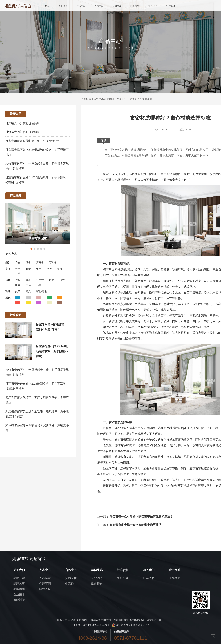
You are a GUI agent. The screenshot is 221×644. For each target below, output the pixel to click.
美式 (28, 285)
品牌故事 (19, 584)
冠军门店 (110, 13)
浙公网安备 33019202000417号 (131, 625)
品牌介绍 (19, 578)
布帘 (18, 263)
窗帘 (106, 174)
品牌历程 (19, 589)
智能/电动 (42, 291)
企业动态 (97, 578)
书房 (49, 269)
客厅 (18, 269)
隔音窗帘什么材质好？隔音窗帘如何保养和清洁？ (141, 517)
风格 (8, 280)
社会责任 (135, 6)
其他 (18, 274)
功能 (8, 291)
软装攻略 (147, 99)
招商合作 (71, 578)
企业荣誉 (19, 594)
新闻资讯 (117, 6)
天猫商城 (175, 578)
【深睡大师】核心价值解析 (23, 123)
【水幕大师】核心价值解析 (23, 132)
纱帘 (28, 263)
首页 (47, 6)
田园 (18, 285)
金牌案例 (134, 99)
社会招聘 (149, 578)
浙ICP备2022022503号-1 (96, 625)
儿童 (39, 285)
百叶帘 (53, 263)
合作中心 (99, 6)
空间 (8, 269)
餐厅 (39, 269)
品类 (8, 263)
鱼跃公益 (123, 578)
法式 (62, 280)
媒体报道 (97, 584)
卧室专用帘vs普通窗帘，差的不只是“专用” (32, 141)
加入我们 (153, 6)
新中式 (40, 280)
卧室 (28, 269)
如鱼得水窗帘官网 (104, 99)
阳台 (60, 269)
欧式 (52, 280)
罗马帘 (40, 263)
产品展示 (45, 578)
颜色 (8, 298)
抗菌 (18, 291)
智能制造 (19, 600)
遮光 (28, 291)
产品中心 (81, 6)
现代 (18, 280)
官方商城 (171, 6)
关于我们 (63, 6)
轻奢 (28, 280)
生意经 (70, 584)
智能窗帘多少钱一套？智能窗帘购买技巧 (135, 525)
